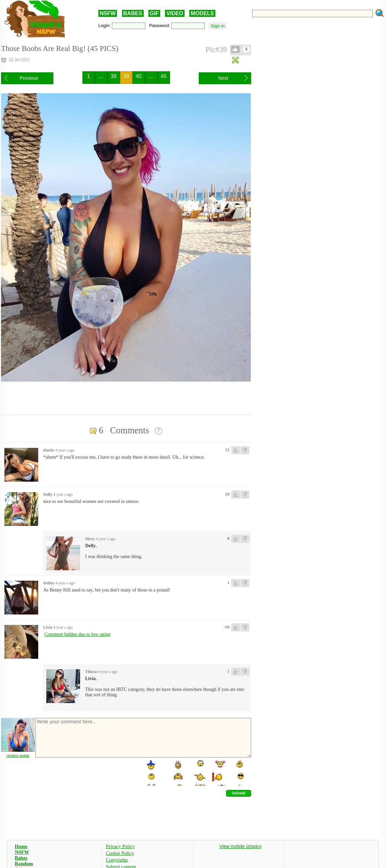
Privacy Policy (120, 846)
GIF (154, 13)
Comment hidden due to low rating (78, 634)
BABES (133, 13)
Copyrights (117, 860)
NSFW (108, 13)
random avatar (18, 755)
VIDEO (175, 13)
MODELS (202, 13)
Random (24, 864)
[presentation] (86, 772)
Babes (21, 858)
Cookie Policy (120, 853)
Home (21, 846)
